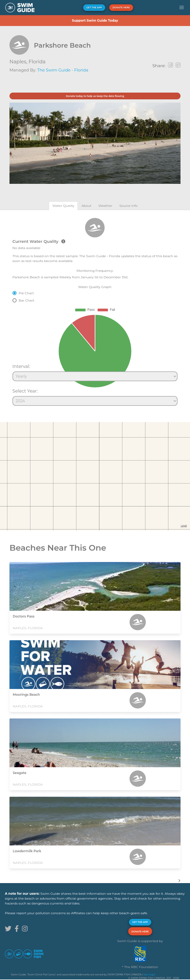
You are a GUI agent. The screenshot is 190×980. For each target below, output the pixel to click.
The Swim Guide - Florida (63, 70)
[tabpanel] (95, 309)
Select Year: (25, 391)
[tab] (63, 206)
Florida (37, 62)
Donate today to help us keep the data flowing (95, 96)
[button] (181, 8)
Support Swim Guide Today (95, 20)
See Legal (149, 974)
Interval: (21, 366)
